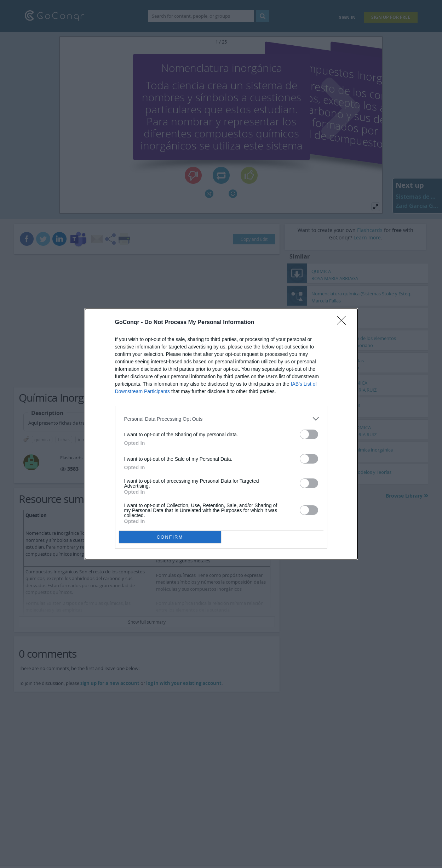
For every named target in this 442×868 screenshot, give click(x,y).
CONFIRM (170, 537)
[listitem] (221, 419)
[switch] (309, 434)
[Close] (344, 323)
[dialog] (221, 434)
